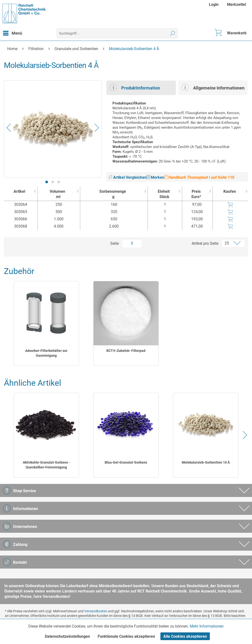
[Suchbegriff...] (117, 33)
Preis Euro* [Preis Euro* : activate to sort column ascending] (196, 194)
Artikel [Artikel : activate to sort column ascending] (19, 191)
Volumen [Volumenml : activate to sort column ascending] (58, 194)
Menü (13, 32)
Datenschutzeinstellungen (67, 636)
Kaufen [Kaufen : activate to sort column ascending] (230, 191)
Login (214, 4)
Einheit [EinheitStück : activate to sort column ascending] (164, 194)
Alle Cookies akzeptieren (185, 636)
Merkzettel (236, 4)
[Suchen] (173, 33)
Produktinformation (135, 87)
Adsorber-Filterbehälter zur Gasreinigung (46, 353)
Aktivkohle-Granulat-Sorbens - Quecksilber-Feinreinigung (46, 465)
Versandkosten (96, 611)
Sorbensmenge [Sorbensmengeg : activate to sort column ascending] (113, 194)
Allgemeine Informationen (213, 87)
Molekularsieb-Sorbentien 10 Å (206, 462)
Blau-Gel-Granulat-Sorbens (126, 462)
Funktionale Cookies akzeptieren (126, 636)
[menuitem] (214, 4)
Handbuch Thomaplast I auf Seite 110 (199, 177)
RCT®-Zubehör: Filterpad (126, 351)
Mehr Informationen (207, 626)
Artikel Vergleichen (128, 177)
